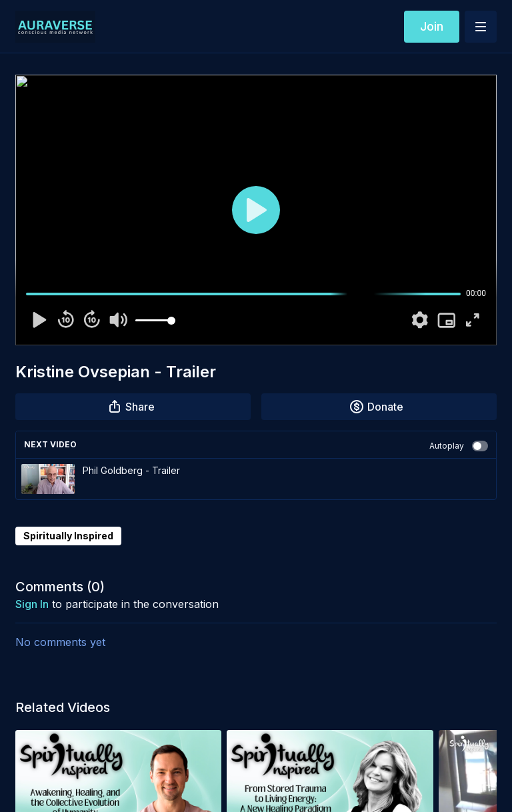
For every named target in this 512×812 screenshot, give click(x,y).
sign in (32, 604)
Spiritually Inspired (68, 536)
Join (432, 26)
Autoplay (459, 446)
